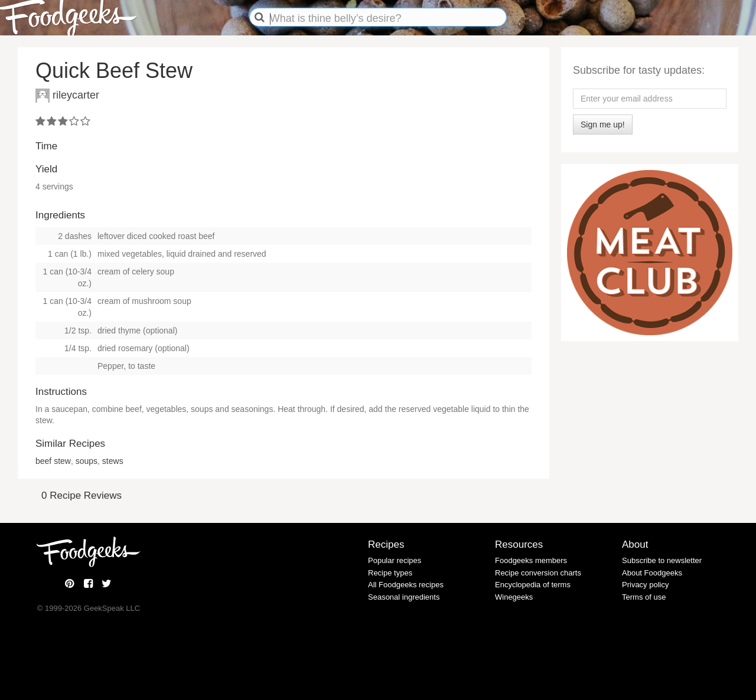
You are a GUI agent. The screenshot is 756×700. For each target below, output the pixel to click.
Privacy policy (645, 585)
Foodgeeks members (531, 560)
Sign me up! (603, 125)
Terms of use (644, 597)
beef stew (53, 461)
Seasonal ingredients (404, 597)
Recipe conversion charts (538, 573)
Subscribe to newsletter (662, 560)
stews (113, 461)
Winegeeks (514, 597)
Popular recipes (395, 560)
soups (87, 461)
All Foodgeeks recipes (406, 585)
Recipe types (390, 573)
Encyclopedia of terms (533, 585)
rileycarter (76, 94)
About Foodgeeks (652, 573)
